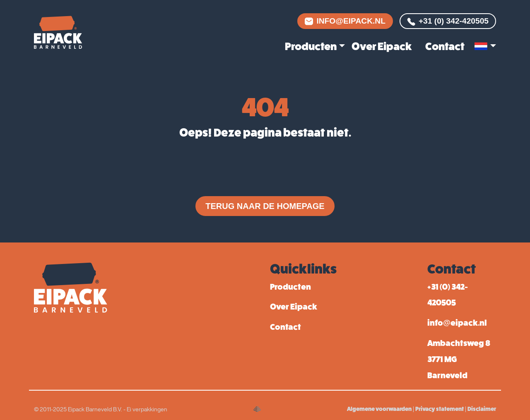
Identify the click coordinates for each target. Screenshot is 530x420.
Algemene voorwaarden (379, 409)
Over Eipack (382, 46)
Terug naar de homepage (265, 206)
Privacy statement (440, 409)
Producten (311, 46)
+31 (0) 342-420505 (448, 21)
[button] (485, 47)
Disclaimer (482, 409)
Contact (445, 46)
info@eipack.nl (345, 21)
